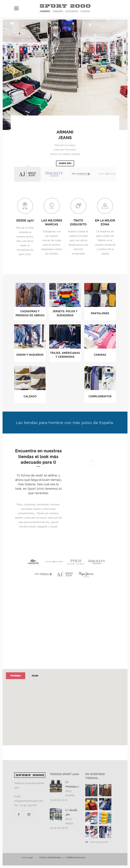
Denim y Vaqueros (30, 355)
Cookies (76, 857)
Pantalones (100, 313)
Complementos (100, 396)
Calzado (30, 396)
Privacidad (50, 857)
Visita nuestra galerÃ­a (99, 842)
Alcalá (35, 676)
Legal (27, 857)
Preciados (16, 676)
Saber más (65, 163)
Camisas (100, 355)
